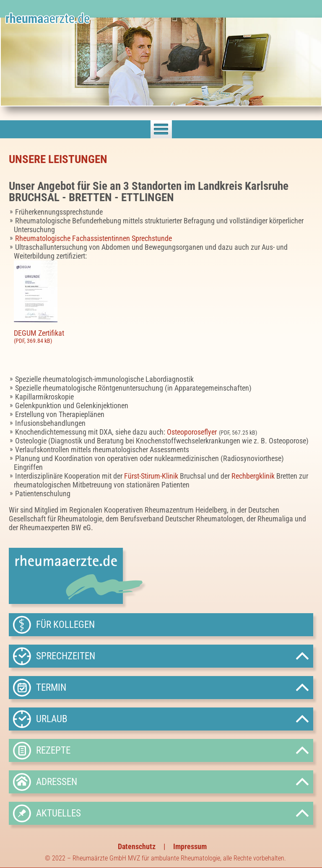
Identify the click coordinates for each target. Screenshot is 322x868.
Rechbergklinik (253, 476)
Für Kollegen (65, 624)
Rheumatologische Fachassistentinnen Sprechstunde (93, 238)
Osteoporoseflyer (192, 432)
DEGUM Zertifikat (164, 337)
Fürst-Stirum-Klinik (151, 476)
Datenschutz (137, 846)
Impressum (190, 846)
